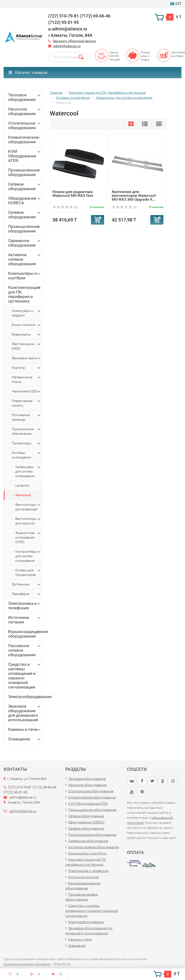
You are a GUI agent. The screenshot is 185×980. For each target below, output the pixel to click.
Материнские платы (26, 379)
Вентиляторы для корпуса (28, 521)
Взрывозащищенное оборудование (25, 634)
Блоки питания (26, 325)
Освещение (25, 739)
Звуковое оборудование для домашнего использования (25, 713)
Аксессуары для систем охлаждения (28, 471)
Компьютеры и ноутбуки (25, 276)
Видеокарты (26, 335)
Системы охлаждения (26, 455)
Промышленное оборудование (25, 172)
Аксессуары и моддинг (26, 313)
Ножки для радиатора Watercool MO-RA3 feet (73, 194)
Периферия (26, 594)
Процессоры (26, 443)
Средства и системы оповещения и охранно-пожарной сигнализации (25, 676)
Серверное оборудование (25, 243)
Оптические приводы (26, 417)
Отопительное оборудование (25, 125)
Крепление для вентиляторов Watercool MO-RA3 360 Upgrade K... (134, 195)
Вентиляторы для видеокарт (28, 507)
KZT (176, 4)
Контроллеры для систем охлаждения (28, 556)
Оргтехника (26, 584)
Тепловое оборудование (25, 97)
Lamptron (23, 485)
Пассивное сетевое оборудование (25, 650)
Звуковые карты (26, 358)
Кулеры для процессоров (28, 572)
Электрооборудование (25, 697)
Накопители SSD (26, 391)
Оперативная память (26, 403)
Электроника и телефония (25, 606)
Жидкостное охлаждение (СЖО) (28, 537)
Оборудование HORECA (25, 201)
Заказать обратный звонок (74, 41)
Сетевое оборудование (25, 186)
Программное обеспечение (26, 431)
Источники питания (25, 620)
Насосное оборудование (25, 111)
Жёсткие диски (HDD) (26, 346)
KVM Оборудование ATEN (25, 156)
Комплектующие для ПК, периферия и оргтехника (25, 294)
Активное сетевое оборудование (25, 259)
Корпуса (26, 368)
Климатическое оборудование (25, 140)
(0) (65, 207)
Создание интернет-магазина (27, 964)
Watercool (23, 495)
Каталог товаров (28, 72)
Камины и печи (25, 729)
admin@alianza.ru (67, 46)
